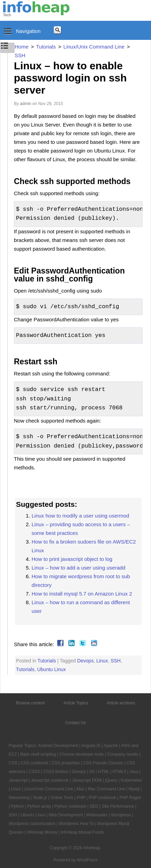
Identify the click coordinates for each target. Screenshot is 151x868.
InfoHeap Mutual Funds (82, 832)
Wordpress (121, 815)
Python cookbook (70, 806)
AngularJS (91, 746)
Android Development (58, 746)
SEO (94, 806)
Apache (111, 746)
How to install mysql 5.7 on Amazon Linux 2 (82, 594)
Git (92, 772)
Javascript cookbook (50, 780)
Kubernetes (131, 780)
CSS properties (66, 763)
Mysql (134, 789)
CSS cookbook (34, 763)
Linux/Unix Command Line (49, 789)
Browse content (30, 703)
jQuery (111, 780)
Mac (80, 789)
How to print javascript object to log (72, 559)
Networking (19, 798)
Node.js (40, 798)
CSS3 (34, 772)
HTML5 (119, 772)
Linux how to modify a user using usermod (80, 516)
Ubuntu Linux (52, 669)
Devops (85, 661)
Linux (102, 661)
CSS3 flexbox (56, 772)
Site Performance (118, 806)
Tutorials (47, 661)
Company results (123, 754)
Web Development (66, 815)
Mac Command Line (106, 789)
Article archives (121, 703)
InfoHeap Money (42, 832)
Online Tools (62, 798)
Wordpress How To (76, 824)
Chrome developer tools (81, 754)
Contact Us (75, 723)
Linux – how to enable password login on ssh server (70, 78)
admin (26, 104)
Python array (39, 806)
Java (134, 772)
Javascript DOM (87, 780)
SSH (116, 661)
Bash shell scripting (38, 754)
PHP (81, 798)
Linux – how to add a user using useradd (78, 568)
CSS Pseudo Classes (103, 763)
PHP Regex (130, 798)
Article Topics (76, 703)
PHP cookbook (102, 798)
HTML (103, 772)
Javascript (18, 780)
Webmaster (97, 815)
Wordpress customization (32, 824)
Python (17, 806)
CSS (13, 763)
